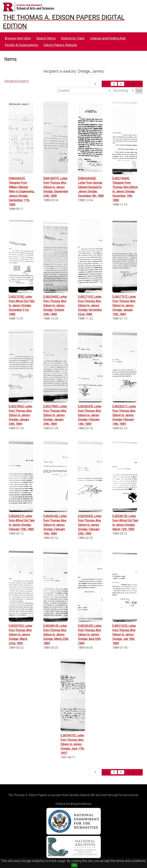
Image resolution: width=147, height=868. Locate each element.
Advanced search (17, 81)
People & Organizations (22, 45)
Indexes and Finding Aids (108, 38)
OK (74, 865)
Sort (139, 91)
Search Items (46, 38)
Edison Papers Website (60, 45)
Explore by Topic (73, 38)
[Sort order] (123, 90)
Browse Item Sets (18, 38)
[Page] (95, 84)
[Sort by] (84, 90)
